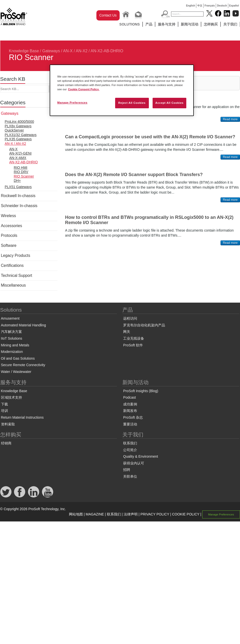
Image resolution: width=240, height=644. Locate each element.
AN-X (13, 149)
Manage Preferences (221, 514)
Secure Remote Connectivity (23, 365)
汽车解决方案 (11, 332)
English (191, 6)
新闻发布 (130, 411)
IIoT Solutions (12, 338)
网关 (127, 332)
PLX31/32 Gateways (21, 135)
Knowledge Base (24, 51)
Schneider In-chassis (19, 206)
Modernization (12, 352)
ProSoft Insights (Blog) (141, 391)
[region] (122, 90)
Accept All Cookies (169, 103)
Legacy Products (16, 255)
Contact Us (108, 15)
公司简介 (130, 450)
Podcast (129, 397)
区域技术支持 (11, 397)
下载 (4, 404)
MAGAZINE (95, 514)
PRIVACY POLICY (155, 514)
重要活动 (130, 424)
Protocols (9, 235)
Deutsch (222, 6)
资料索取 (8, 424)
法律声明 (131, 514)
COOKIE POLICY (186, 514)
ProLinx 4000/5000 (19, 122)
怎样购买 (211, 24)
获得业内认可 (134, 463)
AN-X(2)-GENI (20, 153)
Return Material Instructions (22, 417)
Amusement (10, 318)
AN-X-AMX (18, 158)
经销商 (6, 443)
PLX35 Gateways (18, 139)
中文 (200, 6)
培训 (4, 411)
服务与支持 (167, 24)
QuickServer (14, 130)
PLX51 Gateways (18, 187)
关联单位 (130, 476)
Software (9, 245)
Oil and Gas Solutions (18, 358)
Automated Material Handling (24, 325)
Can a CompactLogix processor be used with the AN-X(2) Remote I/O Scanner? (150, 137)
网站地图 (76, 514)
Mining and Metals (15, 345)
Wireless (8, 216)
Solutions (130, 24)
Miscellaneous (13, 285)
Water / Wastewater (16, 372)
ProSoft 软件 (133, 345)
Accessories (12, 226)
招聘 (127, 470)
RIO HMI (20, 168)
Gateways (51, 51)
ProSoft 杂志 (133, 417)
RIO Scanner (24, 176)
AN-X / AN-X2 (75, 51)
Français (210, 6)
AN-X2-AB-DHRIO (107, 51)
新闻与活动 (190, 24)
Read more (230, 119)
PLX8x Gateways (18, 126)
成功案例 (130, 404)
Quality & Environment (140, 456)
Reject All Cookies (132, 103)
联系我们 (130, 443)
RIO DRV (21, 172)
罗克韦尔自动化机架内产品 (144, 325)
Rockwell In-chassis (18, 196)
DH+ (17, 181)
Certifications (12, 265)
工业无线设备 (134, 338)
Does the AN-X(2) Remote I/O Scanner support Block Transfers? (134, 175)
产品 (149, 24)
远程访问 (130, 318)
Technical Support (17, 275)
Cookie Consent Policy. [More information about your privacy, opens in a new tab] (84, 89)
